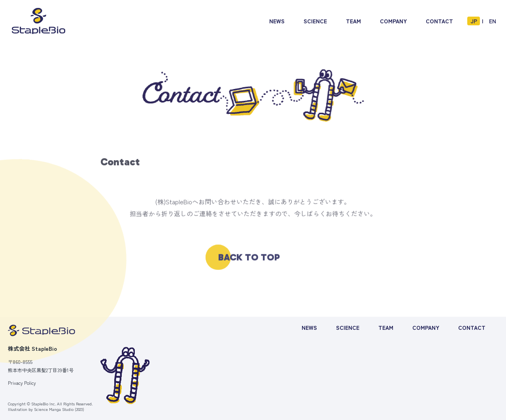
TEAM (386, 327)
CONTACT (472, 327)
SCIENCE (348, 327)
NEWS (309, 327)
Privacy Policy (22, 383)
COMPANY (426, 327)
